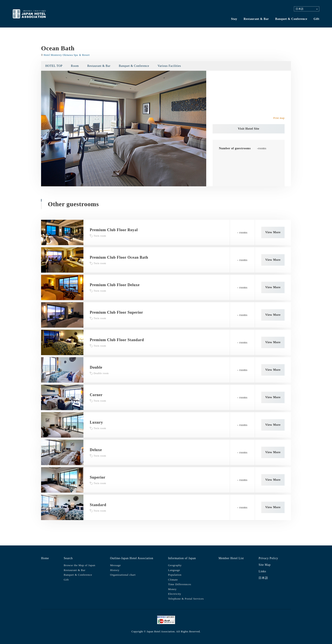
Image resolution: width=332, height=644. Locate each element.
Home (45, 558)
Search (68, 558)
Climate (173, 580)
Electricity (175, 594)
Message (115, 565)
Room (75, 66)
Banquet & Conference (291, 19)
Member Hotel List (231, 558)
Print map (279, 118)
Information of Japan (182, 558)
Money (172, 589)
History (115, 570)
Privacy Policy (268, 558)
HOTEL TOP (54, 66)
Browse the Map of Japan (80, 565)
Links (262, 571)
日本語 (263, 578)
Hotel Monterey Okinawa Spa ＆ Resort (67, 55)
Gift (316, 19)
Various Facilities (169, 66)
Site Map (265, 565)
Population (175, 575)
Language (174, 570)
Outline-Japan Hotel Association (132, 558)
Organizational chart (123, 575)
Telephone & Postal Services (186, 599)
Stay (234, 19)
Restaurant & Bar (256, 19)
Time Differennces (180, 584)
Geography (175, 565)
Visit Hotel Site (249, 129)
